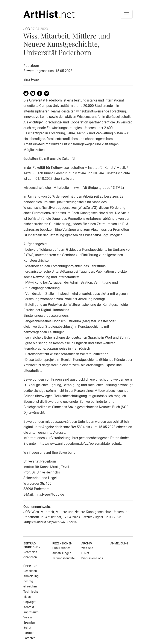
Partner (28, 633)
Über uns (30, 566)
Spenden (29, 622)
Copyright (30, 602)
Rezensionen (62, 543)
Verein (28, 617)
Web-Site (87, 548)
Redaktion (30, 571)
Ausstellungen (62, 553)
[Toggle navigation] (127, 14)
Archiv (87, 543)
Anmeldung (119, 543)
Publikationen (61, 548)
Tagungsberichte (64, 558)
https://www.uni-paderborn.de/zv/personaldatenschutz (80, 443)
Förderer (29, 638)
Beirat (27, 628)
